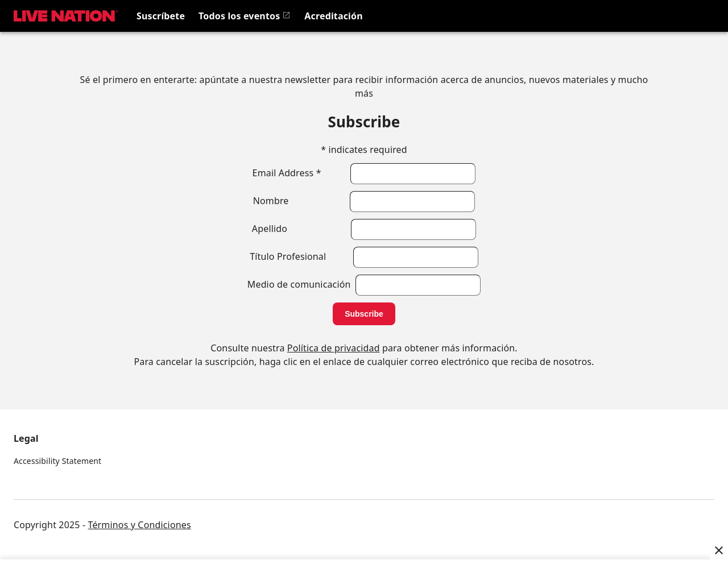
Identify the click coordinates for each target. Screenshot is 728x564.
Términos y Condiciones (140, 525)
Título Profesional (301, 256)
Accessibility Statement (57, 461)
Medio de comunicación (301, 284)
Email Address (302, 173)
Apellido (301, 229)
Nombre (302, 201)
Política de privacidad (334, 348)
